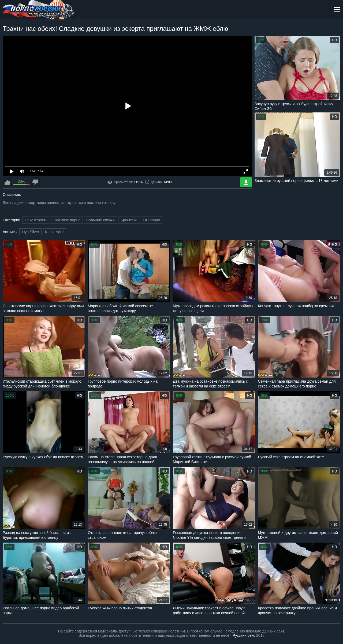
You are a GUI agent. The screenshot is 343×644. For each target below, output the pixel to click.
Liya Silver (30, 232)
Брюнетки (129, 220)
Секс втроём (36, 220)
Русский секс (244, 635)
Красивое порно (66, 220)
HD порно (152, 220)
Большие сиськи (100, 220)
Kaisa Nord (54, 232)
